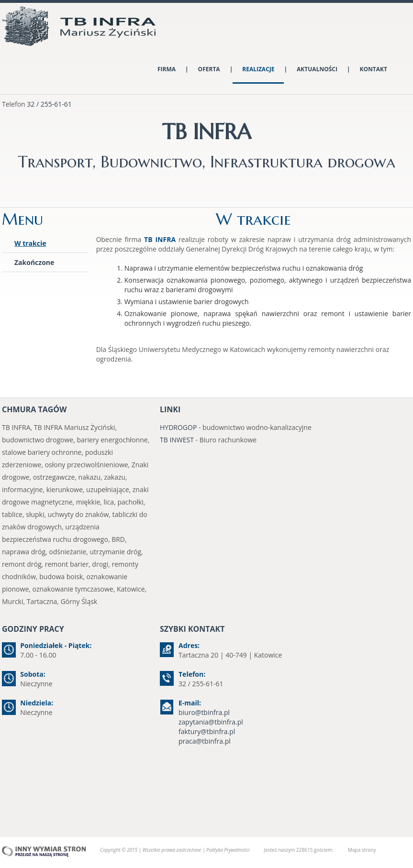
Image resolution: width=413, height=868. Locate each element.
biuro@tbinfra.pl (204, 712)
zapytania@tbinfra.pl (211, 722)
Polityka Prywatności (228, 850)
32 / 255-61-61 (49, 104)
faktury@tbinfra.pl (207, 731)
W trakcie (30, 243)
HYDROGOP (178, 427)
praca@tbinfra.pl (205, 741)
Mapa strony (362, 850)
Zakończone (34, 262)
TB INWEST (177, 440)
